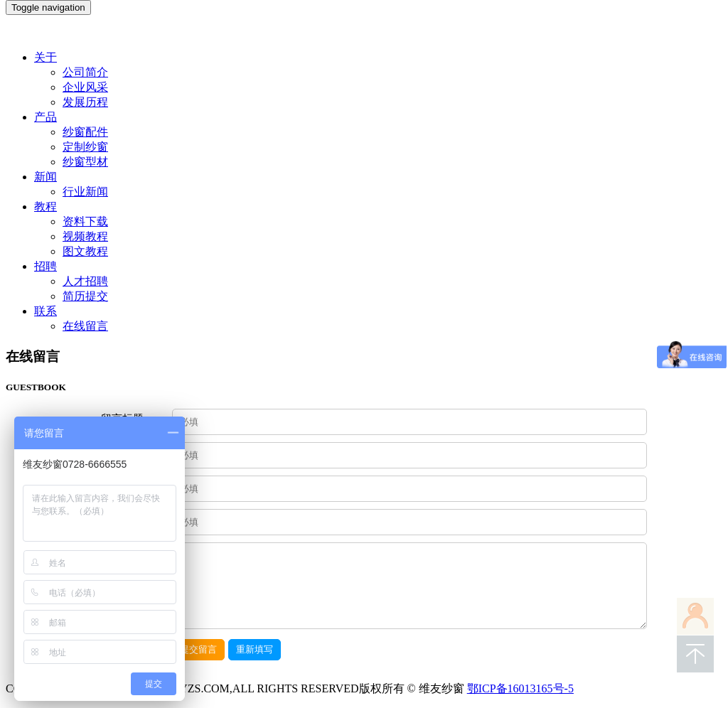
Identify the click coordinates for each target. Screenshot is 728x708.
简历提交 (85, 296)
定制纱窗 (85, 147)
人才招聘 (85, 281)
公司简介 (85, 72)
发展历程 (85, 102)
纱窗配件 (85, 132)
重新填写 (255, 649)
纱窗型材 (85, 162)
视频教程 (85, 236)
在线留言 (85, 326)
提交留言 (198, 649)
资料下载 (85, 221)
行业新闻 (85, 192)
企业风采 (85, 87)
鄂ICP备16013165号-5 (520, 688)
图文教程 (85, 251)
